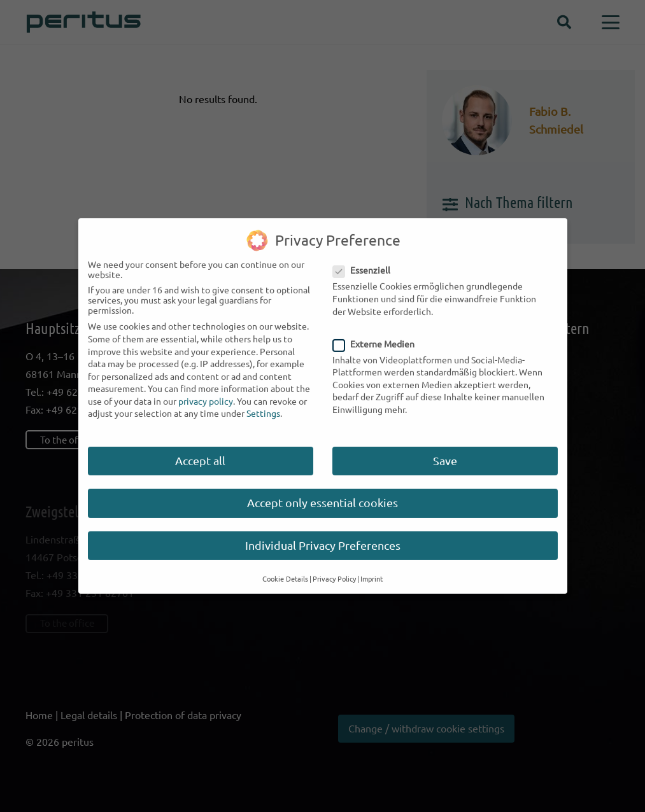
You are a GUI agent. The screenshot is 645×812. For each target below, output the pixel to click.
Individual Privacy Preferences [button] (323, 536)
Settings (263, 405)
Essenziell (366, 262)
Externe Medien (379, 335)
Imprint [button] (372, 570)
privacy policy (206, 392)
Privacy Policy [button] (334, 570)
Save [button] (445, 451)
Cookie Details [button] (285, 570)
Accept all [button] (200, 451)
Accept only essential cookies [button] (322, 494)
